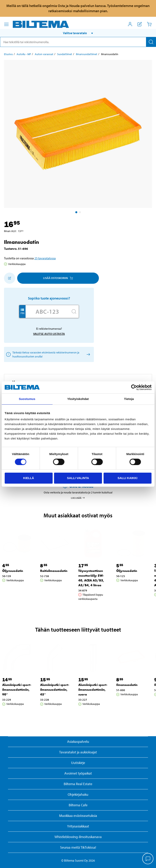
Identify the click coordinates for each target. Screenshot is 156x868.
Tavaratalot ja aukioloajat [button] (78, 752)
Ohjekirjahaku (78, 794)
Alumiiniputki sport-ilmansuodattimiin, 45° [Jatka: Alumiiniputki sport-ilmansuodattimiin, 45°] (55, 690)
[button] (78, 33)
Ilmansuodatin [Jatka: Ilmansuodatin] (127, 685)
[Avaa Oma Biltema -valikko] (130, 24)
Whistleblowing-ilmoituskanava (78, 837)
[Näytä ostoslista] (140, 24)
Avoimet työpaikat (78, 773)
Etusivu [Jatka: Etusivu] (8, 54)
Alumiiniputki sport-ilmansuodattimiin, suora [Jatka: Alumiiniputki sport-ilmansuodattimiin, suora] (93, 690)
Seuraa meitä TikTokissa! (78, 847)
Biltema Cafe (78, 805)
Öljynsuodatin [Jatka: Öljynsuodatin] (13, 571)
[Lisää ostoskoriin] (10, 278)
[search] (78, 42)
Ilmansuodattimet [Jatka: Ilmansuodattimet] (87, 54)
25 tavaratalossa (45, 258)
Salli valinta (78, 478)
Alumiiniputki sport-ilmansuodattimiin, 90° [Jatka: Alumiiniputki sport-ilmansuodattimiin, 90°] (17, 690)
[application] (148, 859)
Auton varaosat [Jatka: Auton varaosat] (44, 54)
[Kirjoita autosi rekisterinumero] (47, 311)
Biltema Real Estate (78, 784)
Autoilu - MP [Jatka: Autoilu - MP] (24, 54)
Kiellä (29, 478)
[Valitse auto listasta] (88, 354)
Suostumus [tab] (27, 399)
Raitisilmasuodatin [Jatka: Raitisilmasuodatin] (54, 571)
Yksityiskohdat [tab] (78, 399)
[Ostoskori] (149, 24)
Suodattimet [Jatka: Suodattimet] (65, 54)
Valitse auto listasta (49, 334)
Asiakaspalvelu (78, 742)
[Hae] (151, 42)
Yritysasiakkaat (78, 826)
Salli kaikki (127, 478)
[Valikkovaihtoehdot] (6, 24)
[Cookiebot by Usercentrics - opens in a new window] (134, 387)
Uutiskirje (78, 763)
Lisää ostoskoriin (58, 278)
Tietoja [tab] (129, 399)
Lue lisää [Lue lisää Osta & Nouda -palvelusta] (78, 498)
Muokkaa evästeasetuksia (78, 816)
